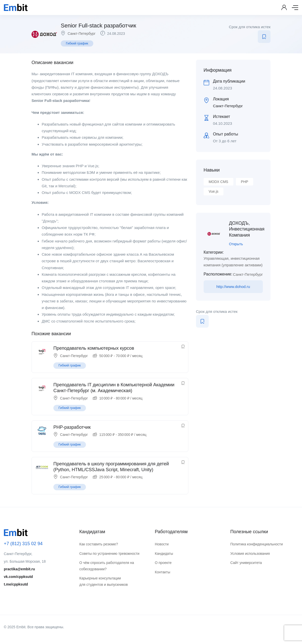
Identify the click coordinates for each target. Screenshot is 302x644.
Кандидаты (164, 554)
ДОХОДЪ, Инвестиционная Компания (247, 229)
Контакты (162, 572)
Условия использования (250, 554)
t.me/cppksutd (16, 584)
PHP (245, 182)
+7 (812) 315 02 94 (23, 544)
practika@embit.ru (19, 569)
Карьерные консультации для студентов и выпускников (104, 581)
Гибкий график (77, 43)
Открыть (236, 244)
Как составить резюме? (99, 544)
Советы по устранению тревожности (109, 554)
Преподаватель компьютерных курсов (94, 348)
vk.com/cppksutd (18, 577)
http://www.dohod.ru (233, 287)
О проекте (163, 563)
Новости (162, 544)
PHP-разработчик (72, 427)
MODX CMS (218, 182)
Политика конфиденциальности (257, 544)
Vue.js (214, 191)
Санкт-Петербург (82, 34)
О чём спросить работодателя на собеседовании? (107, 566)
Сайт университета (246, 563)
